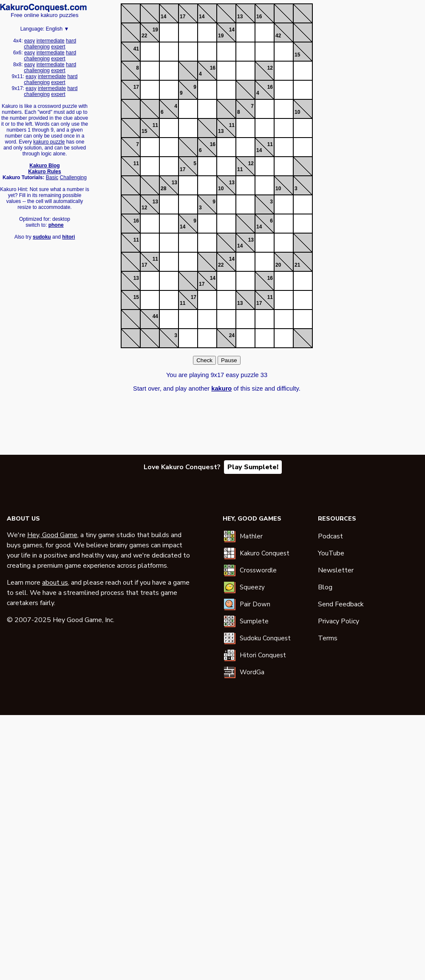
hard (71, 41)
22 (144, 36)
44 (155, 316)
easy (30, 41)
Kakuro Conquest (265, 553)
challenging (37, 47)
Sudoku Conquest (265, 638)
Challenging (73, 177)
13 (240, 17)
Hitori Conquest (263, 655)
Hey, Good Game (52, 535)
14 (163, 17)
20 (278, 265)
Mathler (251, 536)
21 (297, 265)
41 (136, 49)
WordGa (252, 672)
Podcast (330, 536)
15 (297, 55)
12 (270, 68)
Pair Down (255, 604)
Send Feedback (341, 604)
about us (55, 583)
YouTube (331, 553)
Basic (52, 177)
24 (232, 335)
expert (58, 47)
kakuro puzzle (49, 142)
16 (259, 17)
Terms (328, 638)
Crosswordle (258, 570)
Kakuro (43, 8)
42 (278, 36)
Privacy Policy (339, 621)
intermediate (51, 41)
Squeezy (252, 587)
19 (155, 30)
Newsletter (336, 570)
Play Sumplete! (253, 467)
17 (183, 17)
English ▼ (58, 29)
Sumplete (254, 621)
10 (297, 112)
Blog (325, 587)
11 (155, 125)
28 (163, 189)
